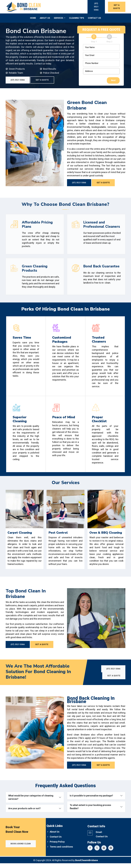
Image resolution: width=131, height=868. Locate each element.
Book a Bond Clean (21, 848)
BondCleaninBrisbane (87, 865)
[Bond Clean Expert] (90, 853)
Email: (99, 837)
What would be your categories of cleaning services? (31, 802)
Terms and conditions (61, 851)
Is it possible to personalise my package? (91, 800)
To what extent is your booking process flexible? (90, 811)
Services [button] (59, 18)
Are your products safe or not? (24, 813)
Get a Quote (117, 7)
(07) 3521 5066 (96, 7)
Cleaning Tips (77, 18)
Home (33, 18)
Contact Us (94, 18)
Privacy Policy (57, 846)
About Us (45, 18)
